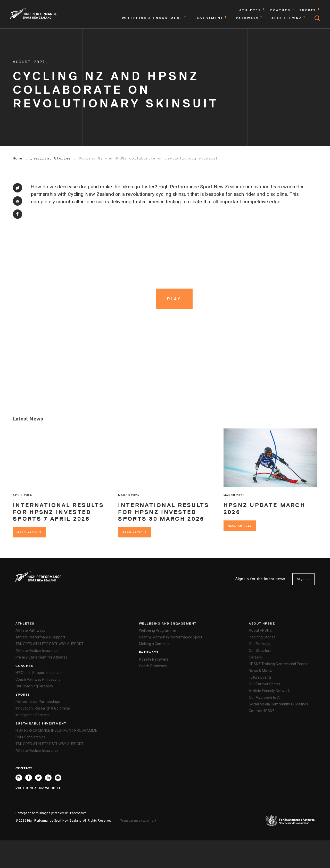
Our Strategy (259, 644)
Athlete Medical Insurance (37, 651)
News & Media (261, 671)
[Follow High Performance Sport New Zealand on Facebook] (29, 778)
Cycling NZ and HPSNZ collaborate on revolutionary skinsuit (148, 158)
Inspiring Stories (51, 158)
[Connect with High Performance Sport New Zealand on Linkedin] (48, 778)
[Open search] (317, 18)
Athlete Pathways (30, 630)
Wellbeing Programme (158, 630)
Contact (24, 768)
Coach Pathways (153, 666)
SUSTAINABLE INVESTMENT (41, 723)
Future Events (260, 677)
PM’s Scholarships (30, 737)
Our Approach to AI (265, 697)
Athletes (25, 623)
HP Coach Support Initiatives (39, 673)
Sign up (303, 579)
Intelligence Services (32, 715)
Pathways (149, 652)
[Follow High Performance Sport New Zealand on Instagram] (19, 778)
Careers (255, 657)
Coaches (24, 666)
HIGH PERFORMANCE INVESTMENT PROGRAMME (56, 730)
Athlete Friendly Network (269, 691)
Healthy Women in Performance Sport (171, 637)
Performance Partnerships (38, 702)
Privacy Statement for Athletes (41, 657)
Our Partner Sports (265, 684)
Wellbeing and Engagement (168, 623)
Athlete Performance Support (40, 637)
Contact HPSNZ (262, 711)
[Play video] (174, 299)
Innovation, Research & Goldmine (43, 708)
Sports (23, 695)
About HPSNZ (262, 623)
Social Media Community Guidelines (278, 704)
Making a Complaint (155, 644)
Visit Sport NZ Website (38, 788)
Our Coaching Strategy (34, 686)
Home (18, 158)
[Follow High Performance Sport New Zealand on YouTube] (58, 778)
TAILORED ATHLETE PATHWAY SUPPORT (49, 644)
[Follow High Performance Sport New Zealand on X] (38, 778)
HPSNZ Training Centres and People (279, 664)
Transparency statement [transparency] (138, 821)
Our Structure (260, 651)
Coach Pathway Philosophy (38, 679)
